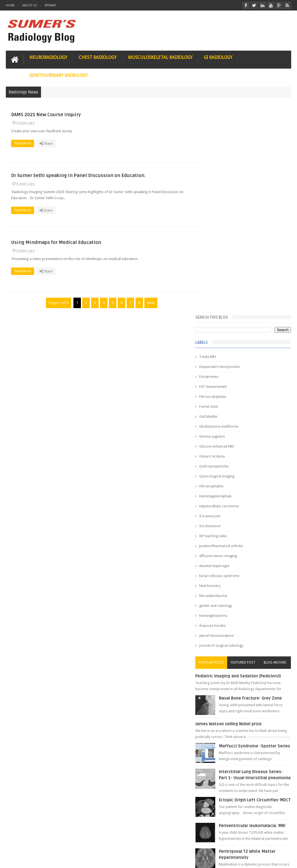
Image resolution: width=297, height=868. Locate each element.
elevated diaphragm (225, 355)
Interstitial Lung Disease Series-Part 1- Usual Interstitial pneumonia (254, 578)
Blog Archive (277, 451)
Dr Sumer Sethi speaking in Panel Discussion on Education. (149, 173)
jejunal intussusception (227, 424)
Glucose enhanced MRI (227, 235)
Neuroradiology (48, 57)
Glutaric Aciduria (222, 245)
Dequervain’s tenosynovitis (230, 155)
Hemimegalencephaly (226, 285)
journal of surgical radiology (231, 434)
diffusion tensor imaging (228, 345)
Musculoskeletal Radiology (160, 57)
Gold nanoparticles (224, 255)
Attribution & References (88, 843)
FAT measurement (223, 175)
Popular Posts (220, 451)
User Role (19, 843)
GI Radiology (218, 57)
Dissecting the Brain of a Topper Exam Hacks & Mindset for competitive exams (243, 810)
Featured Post (248, 451)
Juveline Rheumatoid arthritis (231, 335)
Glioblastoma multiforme (229, 215)
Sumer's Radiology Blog (60, 859)
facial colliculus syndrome (229, 365)
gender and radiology (226, 394)
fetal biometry (220, 375)
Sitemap (50, 5)
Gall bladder (219, 205)
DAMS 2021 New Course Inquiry (146, 114)
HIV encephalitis (222, 275)
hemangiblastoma (223, 404)
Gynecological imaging (227, 265)
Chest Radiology (98, 57)
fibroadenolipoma (223, 384)
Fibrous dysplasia (223, 185)
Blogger (284, 859)
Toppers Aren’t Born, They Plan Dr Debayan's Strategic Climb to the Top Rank (241, 795)
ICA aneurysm (220, 305)
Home (10, 5)
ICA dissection (220, 315)
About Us (30, 5)
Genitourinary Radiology (59, 75)
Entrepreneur (219, 165)
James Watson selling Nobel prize (239, 521)
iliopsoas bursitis (223, 414)
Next (148, 303)
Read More (124, 143)
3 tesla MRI (218, 145)
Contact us (277, 843)
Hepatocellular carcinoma (229, 295)
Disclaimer (48, 843)
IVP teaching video (223, 325)
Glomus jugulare (222, 225)
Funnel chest (219, 195)
